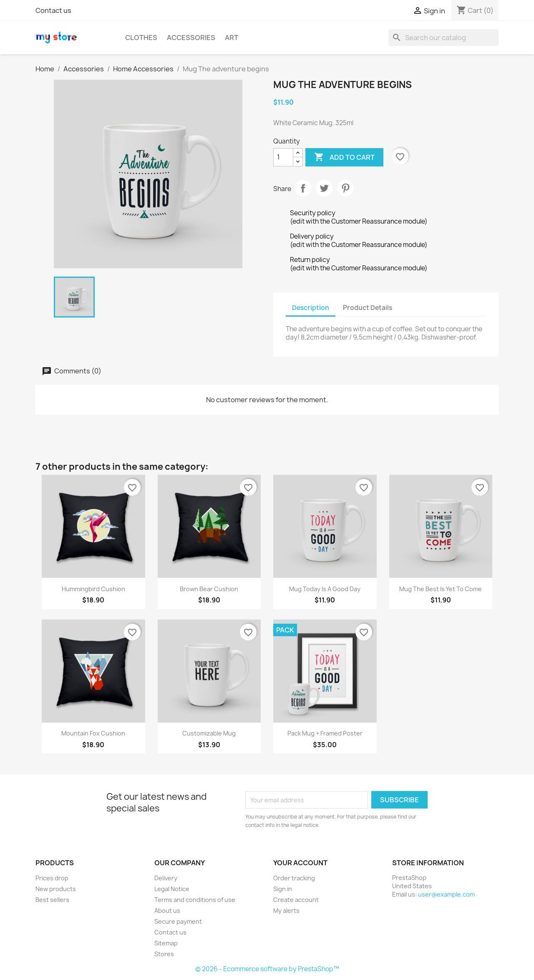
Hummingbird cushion (93, 589)
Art (232, 38)
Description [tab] (311, 308)
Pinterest (345, 188)
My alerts (286, 911)
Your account (300, 863)
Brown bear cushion (209, 589)
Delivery (166, 878)
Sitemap (166, 943)
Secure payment (178, 921)
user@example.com (446, 894)
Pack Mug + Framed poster (325, 733)
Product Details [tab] (368, 308)
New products (56, 889)
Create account (296, 900)
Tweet (324, 188)
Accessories (191, 38)
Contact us (53, 10)
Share (303, 188)
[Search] (443, 38)
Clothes (141, 38)
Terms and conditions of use (195, 900)
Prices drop (52, 878)
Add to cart (344, 157)
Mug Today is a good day (325, 589)
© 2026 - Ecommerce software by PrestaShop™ (267, 969)
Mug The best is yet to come (441, 589)
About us (167, 911)
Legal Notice (172, 889)
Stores (164, 954)
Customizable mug (209, 733)
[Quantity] (283, 157)
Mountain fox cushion (93, 733)
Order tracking (294, 878)
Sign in (283, 889)
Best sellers (52, 900)
